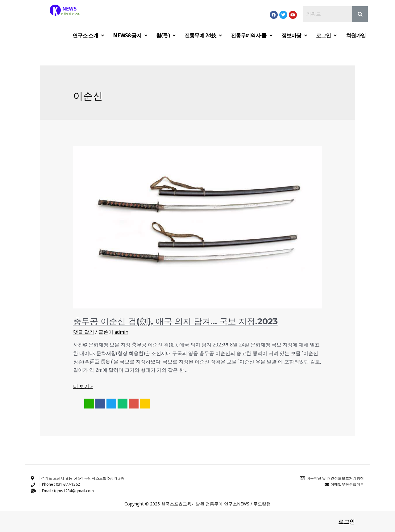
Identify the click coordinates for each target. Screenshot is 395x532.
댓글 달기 (84, 331)
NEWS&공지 (130, 35)
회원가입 (356, 35)
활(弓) (166, 35)
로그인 (326, 35)
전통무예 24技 (203, 35)
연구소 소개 (88, 35)
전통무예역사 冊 (252, 35)
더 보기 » (83, 386)
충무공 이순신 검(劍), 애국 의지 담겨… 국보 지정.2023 (171, 321)
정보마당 (294, 35)
